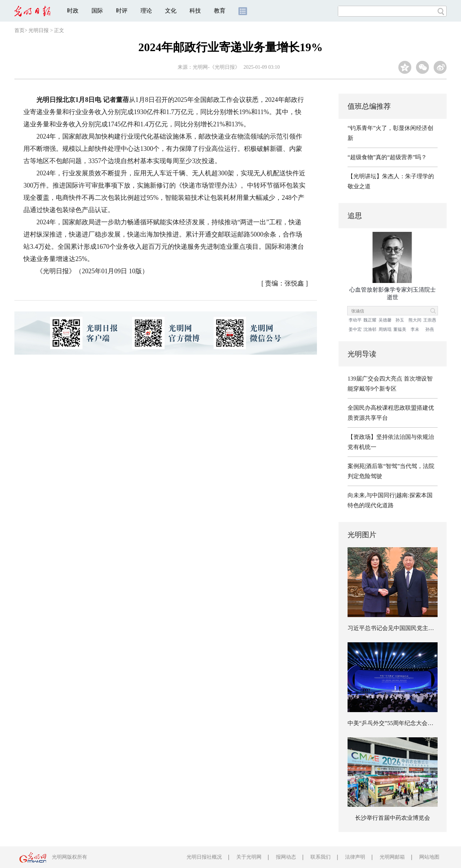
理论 (146, 11)
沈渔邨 (370, 329)
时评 (122, 11)
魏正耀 (370, 320)
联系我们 (321, 857)
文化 (171, 11)
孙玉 (400, 320)
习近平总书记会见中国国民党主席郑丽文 (399, 628)
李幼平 (355, 320)
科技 (195, 11)
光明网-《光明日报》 (216, 67)
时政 (73, 11)
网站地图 (429, 857)
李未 (415, 329)
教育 (220, 11)
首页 (19, 30)
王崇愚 (430, 320)
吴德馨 (385, 320)
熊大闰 (415, 320)
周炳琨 (385, 329)
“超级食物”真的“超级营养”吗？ (387, 157)
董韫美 (400, 329)
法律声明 (355, 857)
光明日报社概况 (204, 857)
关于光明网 (249, 857)
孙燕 (430, 329)
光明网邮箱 (392, 857)
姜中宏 (355, 329)
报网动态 (286, 857)
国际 (97, 11)
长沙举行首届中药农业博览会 (393, 818)
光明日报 (39, 30)
